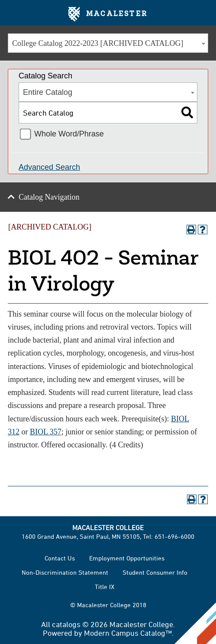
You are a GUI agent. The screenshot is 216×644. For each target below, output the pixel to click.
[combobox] (108, 43)
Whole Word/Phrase (69, 134)
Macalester (108, 14)
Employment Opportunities (127, 558)
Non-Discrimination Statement (65, 572)
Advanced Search (49, 167)
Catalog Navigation (49, 197)
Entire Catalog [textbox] (48, 92)
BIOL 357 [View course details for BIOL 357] (46, 432)
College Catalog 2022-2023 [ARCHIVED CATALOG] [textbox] (98, 43)
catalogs (66, 624)
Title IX (105, 587)
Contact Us (60, 558)
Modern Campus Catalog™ (128, 633)
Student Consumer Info (155, 572)
